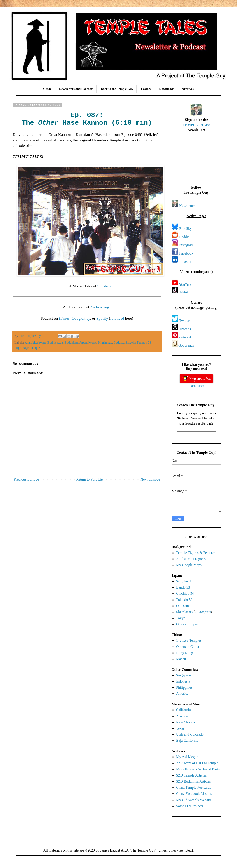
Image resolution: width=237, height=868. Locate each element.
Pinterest (185, 337)
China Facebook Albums (194, 794)
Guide (47, 89)
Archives (188, 89)
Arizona (182, 716)
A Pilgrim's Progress (191, 559)
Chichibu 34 (185, 593)
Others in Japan (187, 624)
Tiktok (184, 292)
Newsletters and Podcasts (76, 89)
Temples (36, 348)
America (182, 693)
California (183, 710)
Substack (105, 286)
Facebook (186, 253)
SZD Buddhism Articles (193, 781)
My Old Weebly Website (194, 800)
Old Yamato (185, 606)
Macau (181, 659)
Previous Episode (26, 479)
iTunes (64, 318)
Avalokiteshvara (35, 343)
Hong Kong (185, 653)
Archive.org (100, 307)
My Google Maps (189, 565)
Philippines (184, 687)
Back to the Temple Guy (117, 89)
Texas (180, 728)
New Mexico (185, 722)
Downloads (167, 89)
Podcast (119, 343)
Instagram (186, 245)
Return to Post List (90, 479)
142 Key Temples (189, 640)
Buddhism (71, 343)
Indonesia (183, 681)
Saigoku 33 (184, 581)
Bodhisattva (55, 343)
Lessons (146, 89)
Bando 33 (183, 587)
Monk (92, 343)
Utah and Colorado (190, 734)
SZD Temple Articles (191, 775)
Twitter (184, 321)
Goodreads (186, 345)
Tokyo (181, 618)
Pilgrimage (105, 343)
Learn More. (196, 386)
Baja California (187, 740)
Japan (83, 343)
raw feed (117, 318)
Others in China (187, 647)
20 (203, 612)
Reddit (184, 237)
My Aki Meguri (187, 757)
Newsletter (187, 206)
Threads (185, 329)
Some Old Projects (190, 806)
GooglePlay (81, 318)
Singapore (183, 675)
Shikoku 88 (184, 612)
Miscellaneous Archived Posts (198, 769)
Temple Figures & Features (196, 553)
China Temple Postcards (194, 787)
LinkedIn (185, 262)
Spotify (102, 318)
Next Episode (150, 479)
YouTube (186, 285)
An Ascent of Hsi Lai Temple (197, 763)
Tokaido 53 (184, 600)
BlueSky (185, 229)
